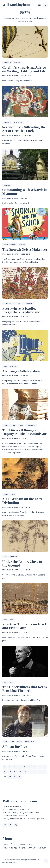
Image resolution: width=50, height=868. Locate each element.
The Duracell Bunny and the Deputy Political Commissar (24, 432)
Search (23, 848)
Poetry (20, 742)
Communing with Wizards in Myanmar (25, 192)
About (30, 844)
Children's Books (10, 245)
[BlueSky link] (5, 825)
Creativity (7, 63)
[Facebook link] (10, 825)
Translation (30, 742)
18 (5, 777)
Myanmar (7, 185)
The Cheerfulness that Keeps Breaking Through (25, 689)
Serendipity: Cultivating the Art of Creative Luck (24, 129)
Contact (42, 848)
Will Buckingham (16, 5)
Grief (5, 557)
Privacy (32, 848)
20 (15, 777)
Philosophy (18, 122)
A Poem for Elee (15, 746)
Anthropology (9, 304)
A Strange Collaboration (21, 371)
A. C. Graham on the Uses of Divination (24, 501)
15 (35, 772)
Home (6, 844)
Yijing (21, 425)
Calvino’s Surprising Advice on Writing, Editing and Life (24, 69)
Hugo (15, 862)
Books (22, 844)
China (6, 425)
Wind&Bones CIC (20, 816)
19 (10, 777)
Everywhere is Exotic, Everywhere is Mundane (21, 310)
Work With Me (10, 848)
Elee (5, 366)
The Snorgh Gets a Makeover (25, 249)
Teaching (14, 557)
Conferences (31, 425)
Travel (20, 304)
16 (40, 772)
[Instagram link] (16, 825)
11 (15, 772)
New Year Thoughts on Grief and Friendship (24, 626)
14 (30, 772)
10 (10, 772)
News (14, 844)
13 (25, 772)
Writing (17, 63)
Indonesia (29, 304)
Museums (13, 366)
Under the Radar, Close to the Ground (22, 563)
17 (45, 772)
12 (20, 772)
